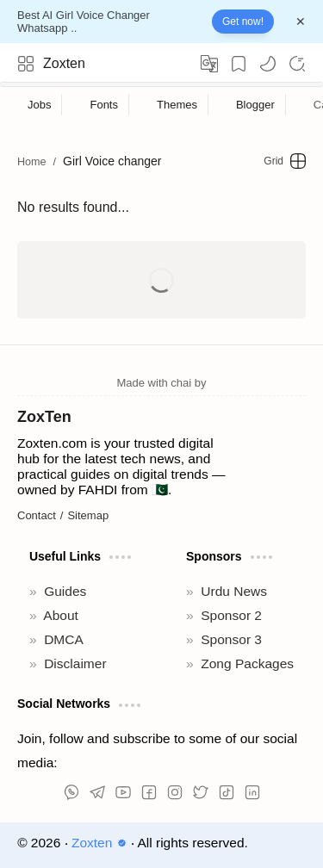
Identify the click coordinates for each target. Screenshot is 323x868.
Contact (37, 515)
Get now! (243, 22)
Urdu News (234, 591)
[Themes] (177, 105)
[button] (268, 64)
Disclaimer (75, 663)
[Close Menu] (301, 22)
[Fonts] (104, 105)
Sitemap (88, 515)
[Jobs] (40, 105)
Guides (65, 591)
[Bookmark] (239, 64)
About (61, 615)
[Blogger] (256, 105)
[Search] (297, 64)
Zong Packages (247, 663)
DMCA (64, 639)
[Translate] (209, 64)
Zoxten (64, 63)
